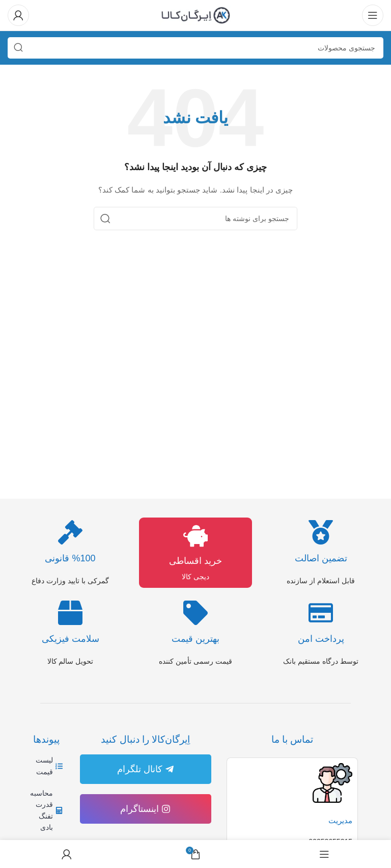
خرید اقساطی (195, 561)
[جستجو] (195, 48)
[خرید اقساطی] (195, 536)
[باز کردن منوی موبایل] (373, 15)
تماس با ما (292, 739)
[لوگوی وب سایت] (195, 15)
